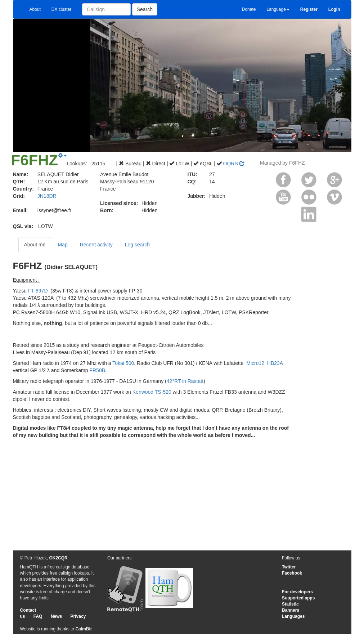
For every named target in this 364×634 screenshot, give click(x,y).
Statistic (290, 604)
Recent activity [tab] (96, 245)
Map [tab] (62, 245)
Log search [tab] (137, 245)
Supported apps (298, 598)
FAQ (38, 616)
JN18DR (47, 196)
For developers (297, 592)
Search (145, 9)
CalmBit (83, 629)
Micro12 (255, 363)
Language (278, 9)
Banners (291, 610)
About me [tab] (35, 245)
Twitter (289, 567)
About (35, 9)
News (56, 616)
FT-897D (38, 291)
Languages (293, 616)
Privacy (78, 616)
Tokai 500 (123, 363)
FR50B (97, 370)
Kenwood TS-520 (152, 392)
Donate (249, 9)
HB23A (275, 363)
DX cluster (61, 9)
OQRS (234, 164)
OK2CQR (58, 558)
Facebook (292, 573)
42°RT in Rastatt (185, 381)
